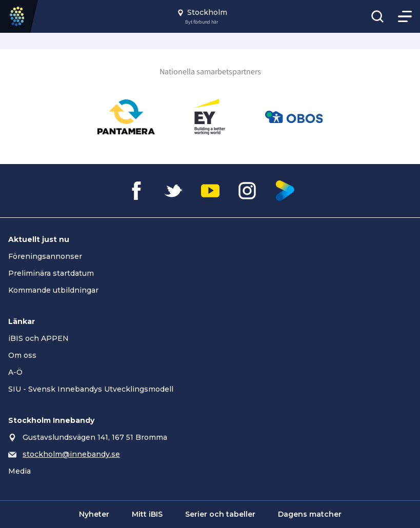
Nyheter (94, 514)
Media (19, 471)
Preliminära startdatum (51, 273)
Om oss (22, 355)
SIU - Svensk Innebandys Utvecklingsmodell (91, 389)
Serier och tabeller (220, 514)
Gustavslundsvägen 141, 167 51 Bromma (95, 437)
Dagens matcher (310, 514)
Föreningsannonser (45, 256)
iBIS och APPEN (38, 338)
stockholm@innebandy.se (71, 454)
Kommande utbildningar (53, 290)
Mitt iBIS (147, 514)
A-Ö (15, 372)
